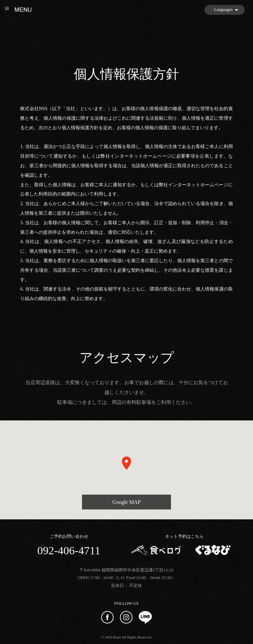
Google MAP (126, 502)
